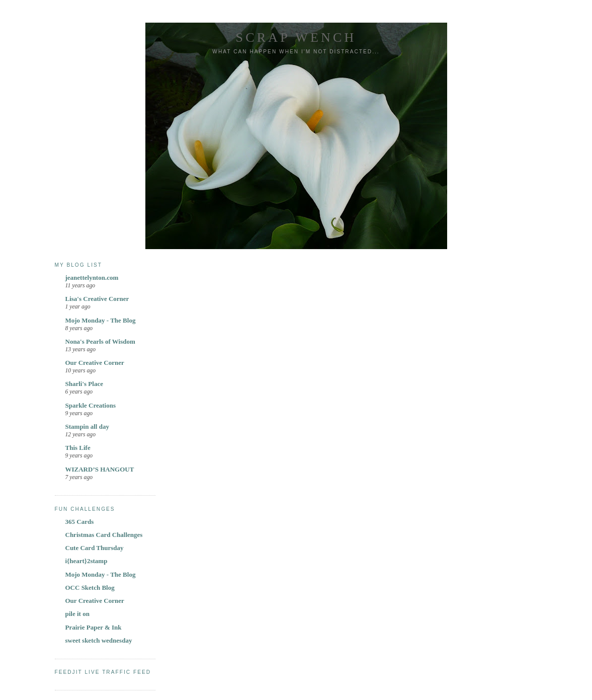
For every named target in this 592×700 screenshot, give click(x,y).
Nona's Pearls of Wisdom (100, 341)
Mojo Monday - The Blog (101, 320)
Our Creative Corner (95, 363)
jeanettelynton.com (92, 278)
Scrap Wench (296, 37)
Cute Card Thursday (95, 548)
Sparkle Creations (91, 405)
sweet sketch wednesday (99, 640)
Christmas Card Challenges (104, 535)
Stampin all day (87, 426)
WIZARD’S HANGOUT (100, 469)
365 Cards (80, 522)
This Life (78, 448)
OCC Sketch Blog (90, 588)
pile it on (77, 614)
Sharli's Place (84, 384)
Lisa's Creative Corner (97, 299)
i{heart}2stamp (87, 561)
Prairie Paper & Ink (94, 627)
